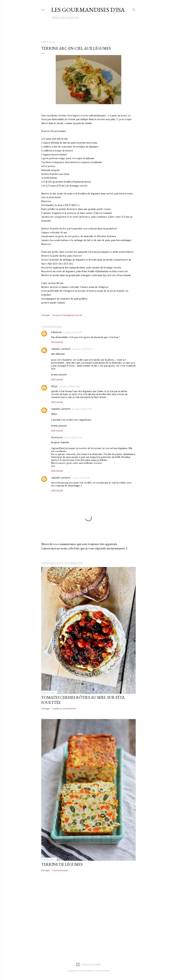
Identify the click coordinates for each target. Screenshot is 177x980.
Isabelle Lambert (61, 349)
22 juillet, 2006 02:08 (69, 386)
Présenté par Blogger (88, 964)
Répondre (57, 342)
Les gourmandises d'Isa (88, 10)
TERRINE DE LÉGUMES (62, 864)
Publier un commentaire (64, 708)
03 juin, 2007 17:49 (73, 437)
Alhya (54, 386)
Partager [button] (46, 315)
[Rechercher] (134, 9)
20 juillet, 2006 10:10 (82, 349)
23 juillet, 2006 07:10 (82, 409)
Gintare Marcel (102, 971)
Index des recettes (66, 18)
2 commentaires (60, 870)
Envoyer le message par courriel (67, 315)
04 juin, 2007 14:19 (81, 478)
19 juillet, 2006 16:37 (72, 332)
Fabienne (56, 332)
